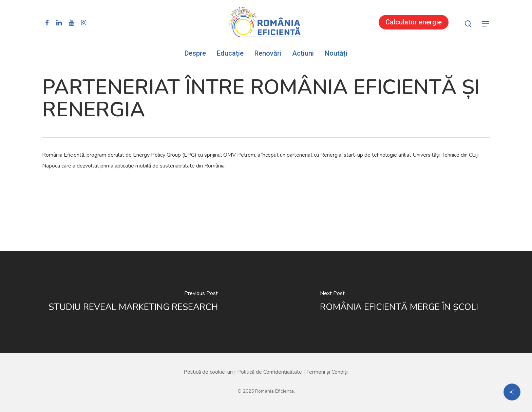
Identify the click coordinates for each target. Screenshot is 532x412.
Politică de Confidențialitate (270, 372)
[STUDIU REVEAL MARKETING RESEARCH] (133, 302)
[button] (486, 24)
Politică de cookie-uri (208, 372)
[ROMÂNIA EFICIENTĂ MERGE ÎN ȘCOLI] (399, 302)
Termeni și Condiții (327, 372)
